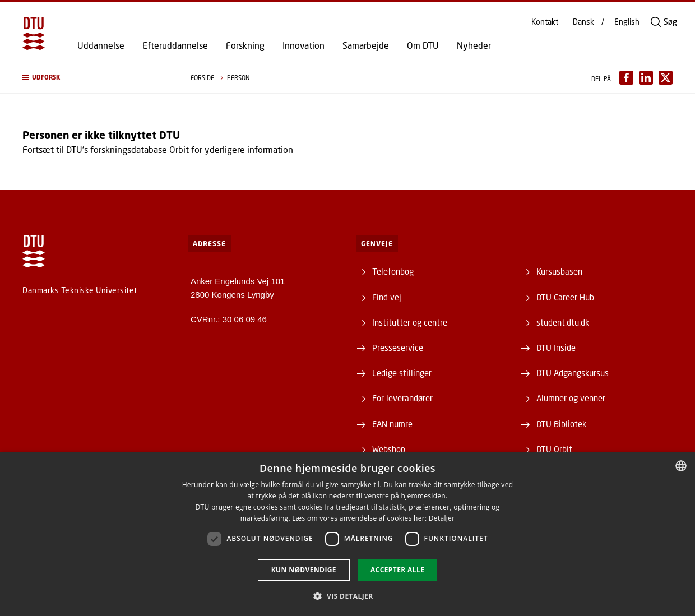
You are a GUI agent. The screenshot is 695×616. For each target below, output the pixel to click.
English (627, 22)
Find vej (387, 297)
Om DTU (423, 45)
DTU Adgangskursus (573, 373)
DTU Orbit (554, 449)
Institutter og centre (410, 322)
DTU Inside (556, 348)
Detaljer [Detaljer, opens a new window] (442, 518)
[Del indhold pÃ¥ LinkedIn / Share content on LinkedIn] (646, 78)
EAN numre (392, 424)
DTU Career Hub (565, 297)
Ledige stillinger (402, 373)
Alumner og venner (571, 398)
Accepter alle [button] (397, 570)
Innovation (304, 45)
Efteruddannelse (175, 45)
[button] (95, 78)
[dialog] (347, 534)
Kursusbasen (559, 271)
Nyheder (474, 45)
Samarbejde (366, 45)
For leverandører (402, 398)
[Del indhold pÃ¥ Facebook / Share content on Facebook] (626, 78)
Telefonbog (393, 271)
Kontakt (545, 22)
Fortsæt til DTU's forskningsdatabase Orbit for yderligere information (158, 149)
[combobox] (681, 466)
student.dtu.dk (563, 322)
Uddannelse (101, 45)
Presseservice (398, 348)
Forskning (245, 45)
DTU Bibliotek (561, 424)
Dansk (583, 22)
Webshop (389, 449)
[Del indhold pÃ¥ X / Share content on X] (666, 78)
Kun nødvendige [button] (304, 570)
